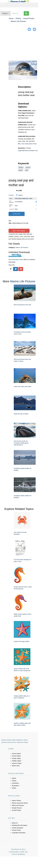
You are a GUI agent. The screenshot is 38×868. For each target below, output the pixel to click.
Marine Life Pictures (18, 21)
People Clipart (16, 758)
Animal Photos (29, 18)
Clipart (14, 778)
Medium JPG (11, 206)
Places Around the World (20, 803)
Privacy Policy (16, 830)
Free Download (11, 202)
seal (27, 170)
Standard (20, 195)
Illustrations (15, 786)
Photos (18, 18)
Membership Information (20, 825)
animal (28, 167)
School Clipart (16, 753)
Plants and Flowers (18, 805)
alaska (21, 167)
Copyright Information (19, 833)
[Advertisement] (19, 46)
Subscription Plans (17, 259)
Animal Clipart (16, 756)
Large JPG (12, 209)
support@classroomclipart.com (28, 150)
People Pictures (17, 808)
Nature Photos (16, 800)
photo (21, 170)
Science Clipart (17, 763)
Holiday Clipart (17, 761)
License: (11, 195)
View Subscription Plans (29, 144)
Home (11, 18)
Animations (15, 783)
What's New (16, 766)
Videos (14, 788)
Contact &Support (17, 828)
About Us (15, 823)
